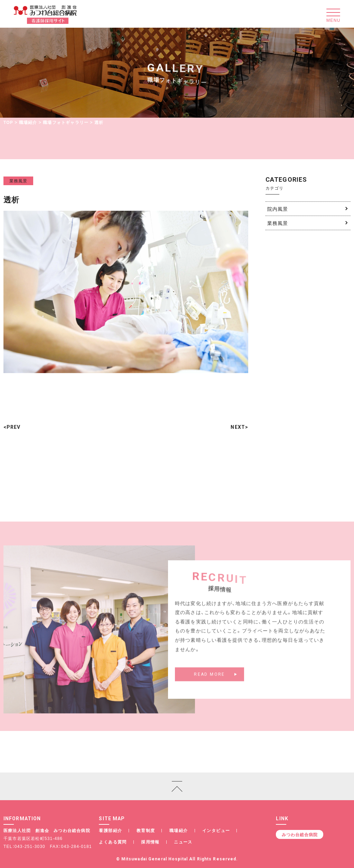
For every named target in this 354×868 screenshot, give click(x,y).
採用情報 (150, 842)
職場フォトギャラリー (66, 122)
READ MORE (209, 679)
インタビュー (216, 830)
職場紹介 (28, 122)
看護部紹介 (110, 830)
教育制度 (146, 830)
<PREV (12, 427)
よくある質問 (113, 842)
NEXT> (239, 427)
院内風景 (278, 209)
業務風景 (18, 181)
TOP (8, 122)
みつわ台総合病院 (300, 834)
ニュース (183, 842)
